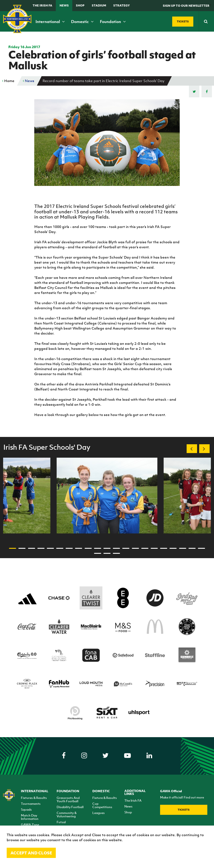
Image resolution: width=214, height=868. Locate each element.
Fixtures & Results (34, 798)
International (50, 22)
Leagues (99, 813)
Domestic (82, 22)
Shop (80, 5)
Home (8, 81)
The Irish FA (42, 5)
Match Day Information (30, 817)
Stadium (99, 5)
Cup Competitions (102, 805)
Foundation (113, 22)
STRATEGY (122, 5)
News (64, 5)
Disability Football (70, 807)
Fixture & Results (105, 798)
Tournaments (31, 804)
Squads (26, 809)
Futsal (61, 822)
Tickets (184, 810)
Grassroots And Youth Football (68, 799)
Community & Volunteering (67, 814)
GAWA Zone (30, 824)
